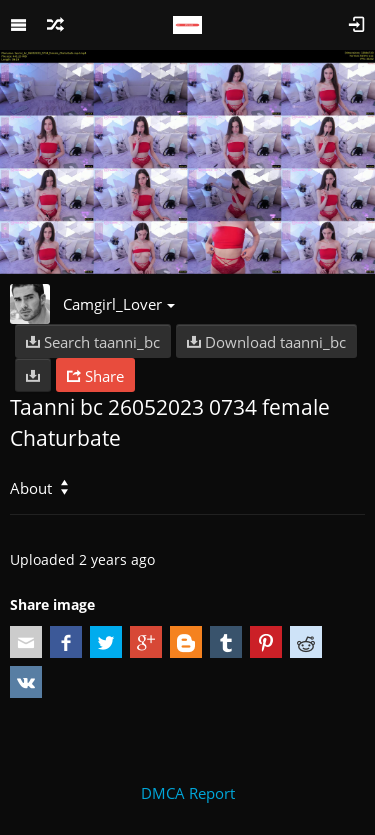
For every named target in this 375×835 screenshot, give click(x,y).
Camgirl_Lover (119, 304)
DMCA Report (188, 793)
